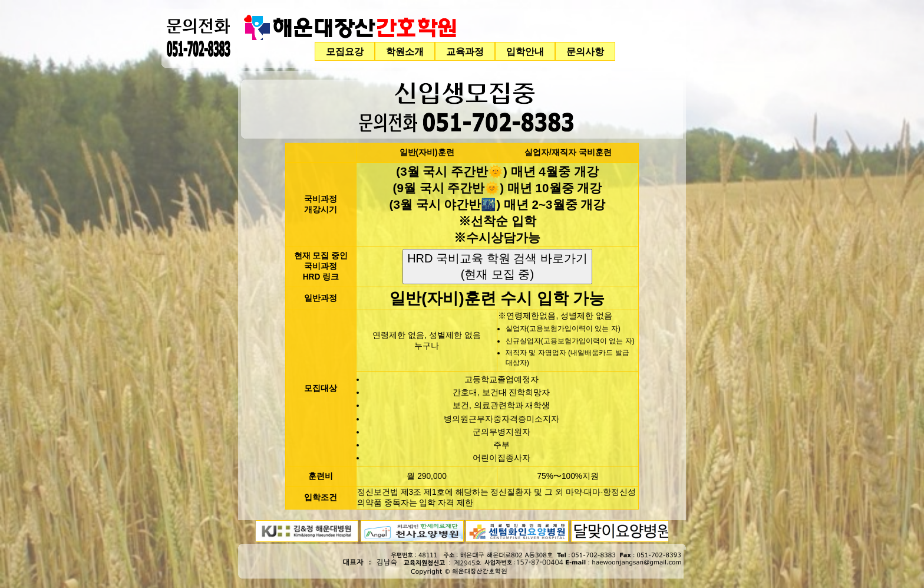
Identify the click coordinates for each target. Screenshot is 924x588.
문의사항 (585, 51)
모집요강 (345, 51)
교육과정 (465, 51)
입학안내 (525, 51)
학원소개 (405, 51)
